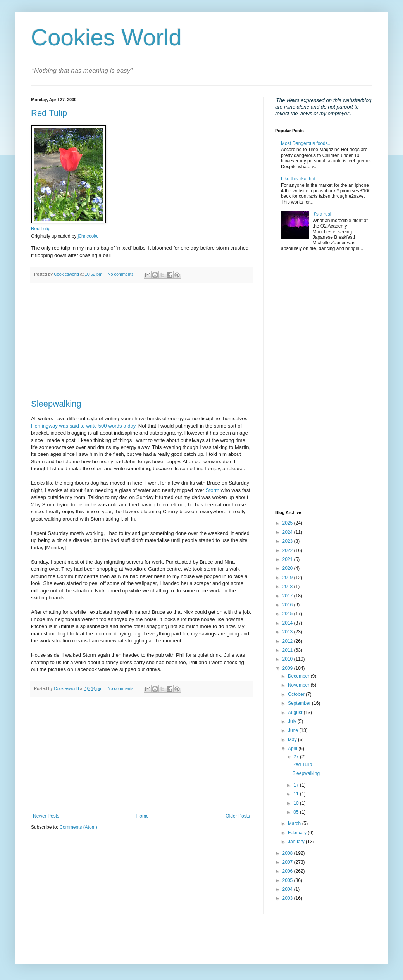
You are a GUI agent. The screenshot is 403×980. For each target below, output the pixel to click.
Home (143, 816)
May (293, 740)
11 (297, 794)
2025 (288, 523)
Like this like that (298, 179)
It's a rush (323, 214)
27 (297, 757)
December (299, 676)
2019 (288, 578)
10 (297, 803)
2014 (288, 623)
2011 (288, 650)
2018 (288, 587)
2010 (288, 659)
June (294, 730)
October (297, 694)
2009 (288, 668)
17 (297, 785)
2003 (288, 898)
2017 (288, 596)
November (299, 685)
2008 (288, 853)
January (297, 842)
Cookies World (106, 37)
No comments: (122, 274)
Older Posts (238, 816)
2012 (288, 641)
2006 (288, 871)
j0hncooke (88, 236)
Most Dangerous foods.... (307, 143)
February (298, 833)
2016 (288, 605)
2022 (288, 550)
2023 (288, 541)
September (300, 703)
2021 (288, 559)
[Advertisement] (141, 341)
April (293, 749)
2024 (288, 532)
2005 (288, 880)
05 (297, 812)
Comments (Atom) (78, 827)
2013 (288, 632)
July (293, 721)
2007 (288, 862)
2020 (288, 568)
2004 (288, 889)
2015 (288, 614)
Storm (213, 490)
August (296, 713)
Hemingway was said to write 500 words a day (83, 426)
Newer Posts (46, 816)
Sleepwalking (56, 404)
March (295, 823)
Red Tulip (49, 113)
